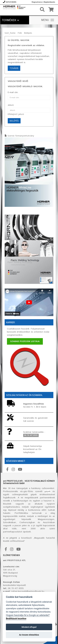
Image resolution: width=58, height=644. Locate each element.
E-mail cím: (13, 92)
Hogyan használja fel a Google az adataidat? (28, 615)
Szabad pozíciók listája (25, 341)
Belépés (28, 33)
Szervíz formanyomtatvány (21, 136)
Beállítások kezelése (16, 619)
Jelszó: (11, 105)
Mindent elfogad (29, 627)
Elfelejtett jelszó (16, 114)
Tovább (14, 68)
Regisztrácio (37, 2)
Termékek (10, 20)
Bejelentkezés (49, 2)
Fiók (20, 33)
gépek (47, 491)
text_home (10, 33)
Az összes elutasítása (29, 635)
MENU (48, 20)
